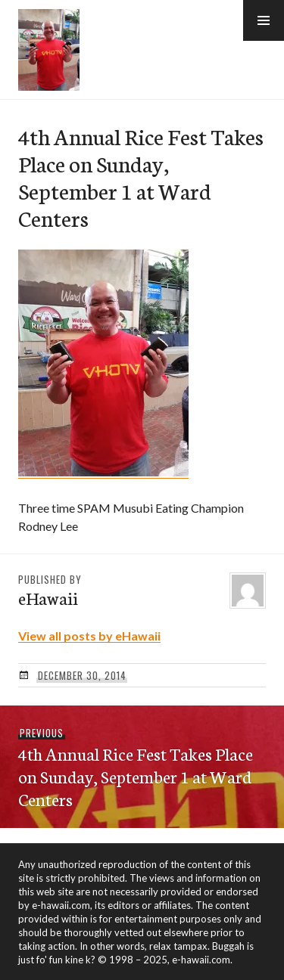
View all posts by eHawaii (89, 636)
